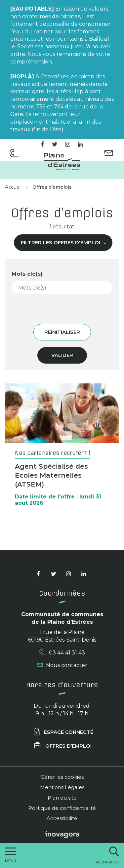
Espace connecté (63, 732)
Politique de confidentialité (62, 808)
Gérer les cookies (62, 777)
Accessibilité (62, 818)
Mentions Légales (62, 787)
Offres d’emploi (63, 746)
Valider (62, 355)
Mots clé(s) (27, 274)
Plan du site (62, 798)
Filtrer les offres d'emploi (64, 242)
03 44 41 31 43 (62, 652)
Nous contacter (62, 665)
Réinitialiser (62, 332)
